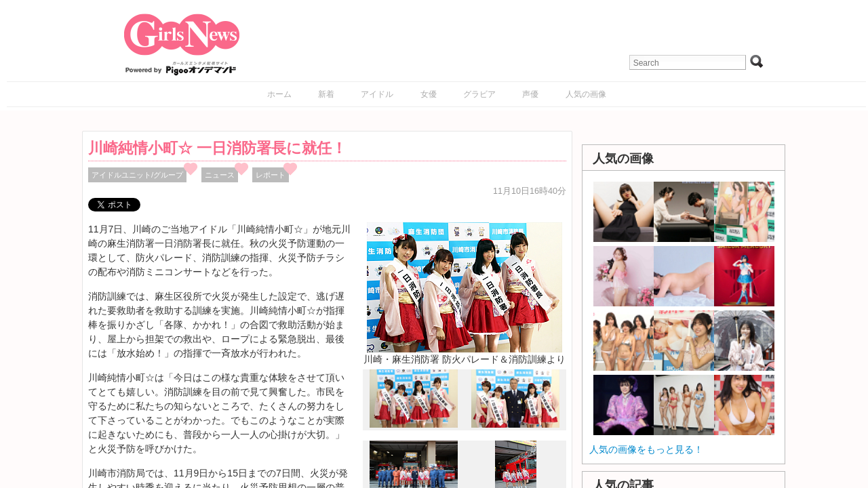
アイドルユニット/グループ (137, 175)
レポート (271, 175)
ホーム (279, 94)
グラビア (479, 94)
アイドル (377, 94)
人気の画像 (586, 94)
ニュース (220, 175)
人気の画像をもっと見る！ (646, 449)
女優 (429, 94)
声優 (530, 94)
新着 (326, 94)
